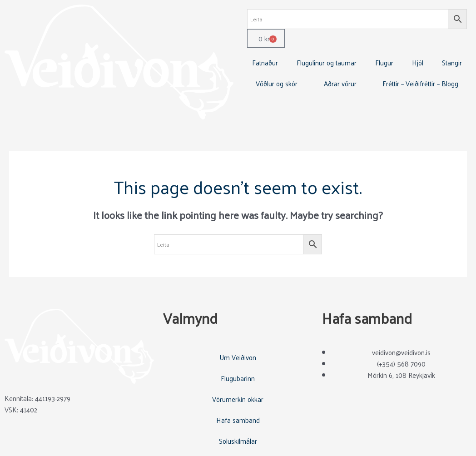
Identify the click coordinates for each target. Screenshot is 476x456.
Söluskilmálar (238, 441)
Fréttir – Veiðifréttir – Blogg (420, 83)
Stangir (452, 62)
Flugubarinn (238, 378)
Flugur (384, 62)
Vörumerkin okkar (238, 399)
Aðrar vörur (340, 83)
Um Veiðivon (238, 357)
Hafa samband (238, 420)
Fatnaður (265, 62)
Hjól (418, 62)
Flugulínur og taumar (327, 62)
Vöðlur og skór (277, 83)
